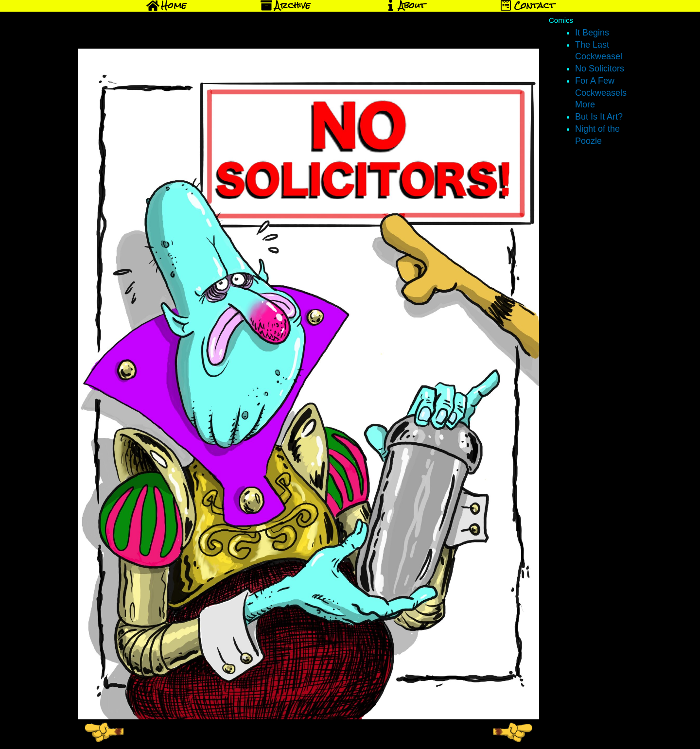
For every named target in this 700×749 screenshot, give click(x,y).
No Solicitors (600, 69)
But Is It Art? (599, 117)
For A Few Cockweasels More (601, 93)
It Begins (592, 33)
